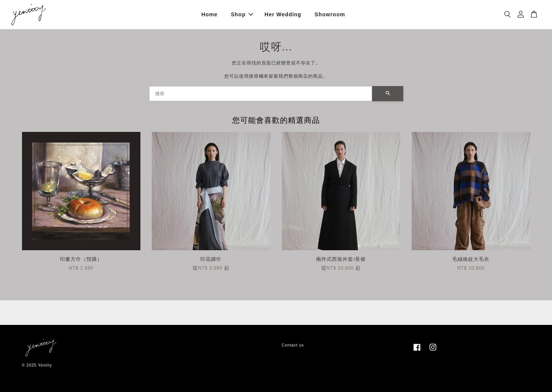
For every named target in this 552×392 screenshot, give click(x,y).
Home (210, 14)
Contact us (293, 345)
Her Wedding (283, 14)
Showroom (330, 14)
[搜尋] (261, 94)
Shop (242, 14)
